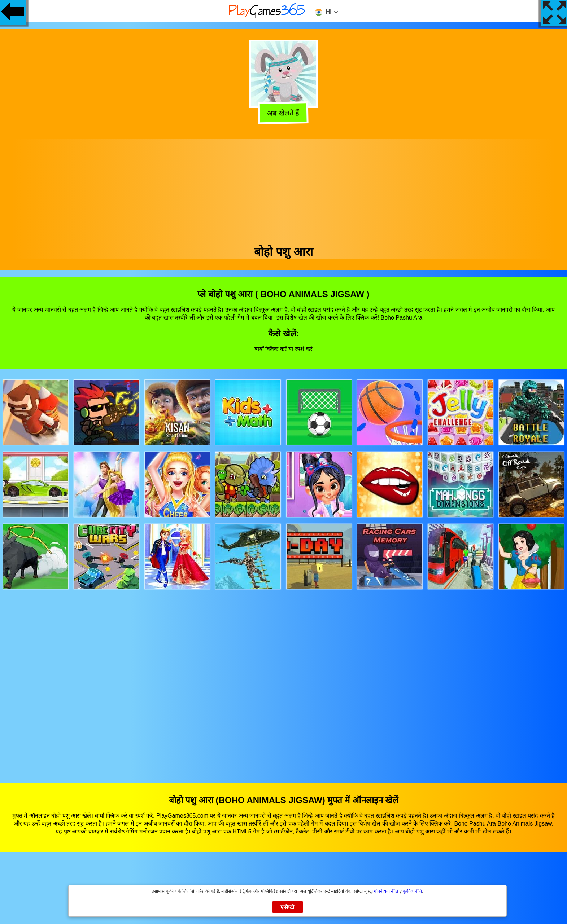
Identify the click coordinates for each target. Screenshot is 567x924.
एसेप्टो (287, 907)
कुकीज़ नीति (412, 891)
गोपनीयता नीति (386, 891)
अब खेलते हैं (284, 114)
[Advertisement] (284, 189)
